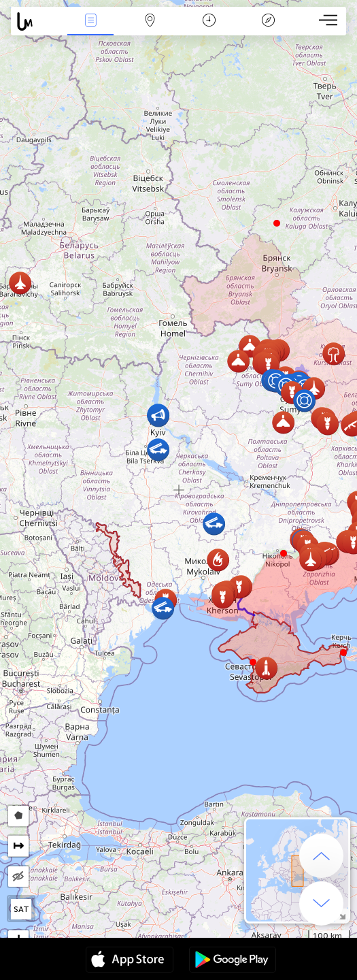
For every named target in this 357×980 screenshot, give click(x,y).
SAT (21, 909)
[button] (284, 553)
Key (269, 21)
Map (150, 21)
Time (209, 21)
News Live (90, 21)
